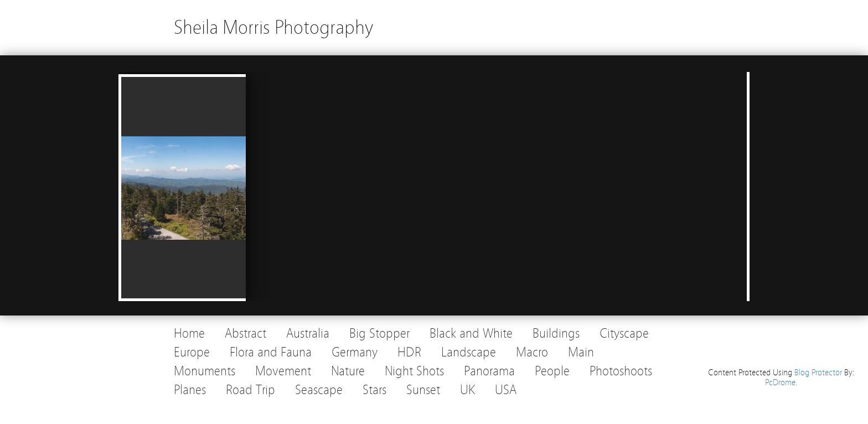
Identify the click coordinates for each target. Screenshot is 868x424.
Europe (192, 352)
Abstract (246, 333)
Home (189, 333)
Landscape (469, 352)
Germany (355, 352)
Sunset (423, 390)
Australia (308, 333)
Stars (374, 390)
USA (506, 390)
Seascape (319, 390)
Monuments (205, 371)
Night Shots (414, 371)
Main (581, 352)
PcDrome (780, 382)
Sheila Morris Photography (273, 27)
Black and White (471, 333)
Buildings (556, 333)
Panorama (489, 371)
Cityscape (624, 333)
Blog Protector (818, 373)
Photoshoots (621, 371)
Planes (190, 390)
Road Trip (250, 390)
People (552, 371)
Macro (532, 352)
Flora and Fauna (271, 352)
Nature (348, 371)
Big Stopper (379, 333)
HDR (409, 352)
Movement (283, 371)
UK (467, 390)
